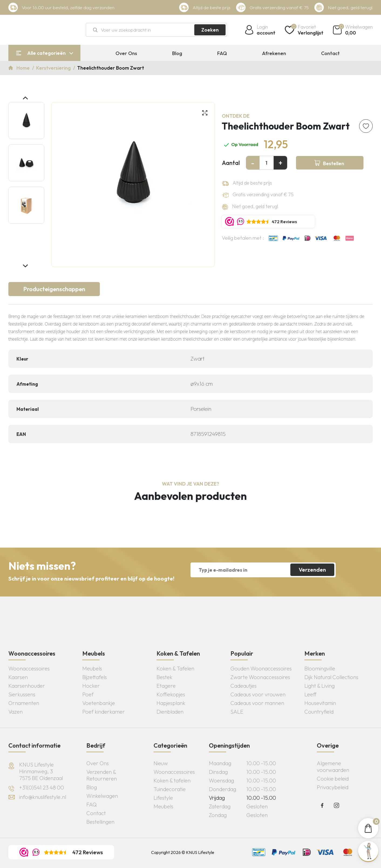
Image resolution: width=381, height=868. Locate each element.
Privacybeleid (333, 787)
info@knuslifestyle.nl (43, 797)
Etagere (166, 686)
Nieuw (161, 763)
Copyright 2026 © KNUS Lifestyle (183, 852)
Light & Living (319, 686)
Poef (88, 694)
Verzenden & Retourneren (102, 775)
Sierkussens (22, 694)
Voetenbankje (99, 703)
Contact (330, 53)
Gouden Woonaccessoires (261, 668)
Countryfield (319, 712)
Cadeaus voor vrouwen (258, 694)
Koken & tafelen (172, 780)
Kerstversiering (54, 68)
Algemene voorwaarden (333, 767)
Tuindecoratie (170, 789)
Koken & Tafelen (175, 668)
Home (24, 68)
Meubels (92, 668)
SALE (237, 712)
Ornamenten (24, 703)
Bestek (164, 677)
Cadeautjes (244, 686)
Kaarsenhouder (27, 686)
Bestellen (334, 163)
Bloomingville (320, 668)
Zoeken (210, 30)
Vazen (16, 712)
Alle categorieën (46, 53)
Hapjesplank (171, 703)
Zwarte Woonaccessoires (260, 677)
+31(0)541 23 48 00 (42, 787)
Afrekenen (274, 53)
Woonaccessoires (29, 668)
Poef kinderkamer (104, 712)
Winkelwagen (102, 796)
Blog (177, 53)
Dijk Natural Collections (331, 677)
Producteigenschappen (54, 289)
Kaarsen (18, 677)
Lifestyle (163, 798)
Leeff (310, 694)
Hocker (91, 686)
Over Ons (126, 53)
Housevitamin (320, 703)
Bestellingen (100, 822)
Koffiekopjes (171, 694)
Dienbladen (170, 712)
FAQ (222, 53)
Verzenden (312, 570)
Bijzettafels (95, 677)
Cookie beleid (333, 779)
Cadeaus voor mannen (257, 703)
